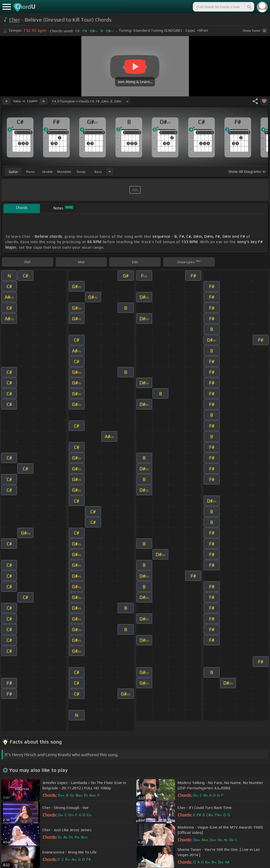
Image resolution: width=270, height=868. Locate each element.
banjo (81, 172)
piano (30, 172)
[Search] (249, 7)
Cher (15, 20)
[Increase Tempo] (44, 101)
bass (98, 172)
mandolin (64, 172)
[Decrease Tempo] (7, 101)
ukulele (47, 172)
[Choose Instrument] (110, 172)
